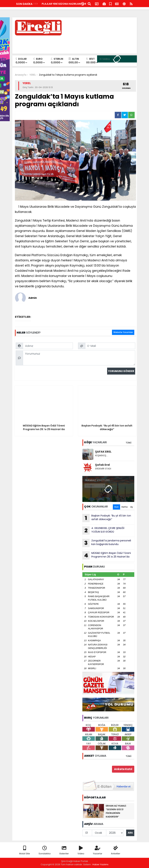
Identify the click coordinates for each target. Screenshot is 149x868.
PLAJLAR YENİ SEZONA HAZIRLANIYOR (64, 4)
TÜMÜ (129, 443)
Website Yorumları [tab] (123, 332)
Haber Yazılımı (100, 864)
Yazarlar (98, 850)
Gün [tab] (116, 507)
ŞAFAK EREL (103, 452)
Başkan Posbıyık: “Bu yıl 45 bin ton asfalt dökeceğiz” (107, 518)
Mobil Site (25, 850)
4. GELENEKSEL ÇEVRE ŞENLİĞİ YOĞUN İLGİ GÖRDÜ (103, 530)
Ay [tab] (132, 507)
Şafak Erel (103, 465)
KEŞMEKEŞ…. (102, 455)
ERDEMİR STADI (103, 469)
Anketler (116, 850)
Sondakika (45, 850)
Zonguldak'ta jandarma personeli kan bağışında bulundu (107, 543)
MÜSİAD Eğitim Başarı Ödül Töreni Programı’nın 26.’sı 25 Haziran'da (107, 555)
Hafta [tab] (125, 507)
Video (81, 850)
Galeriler (64, 850)
